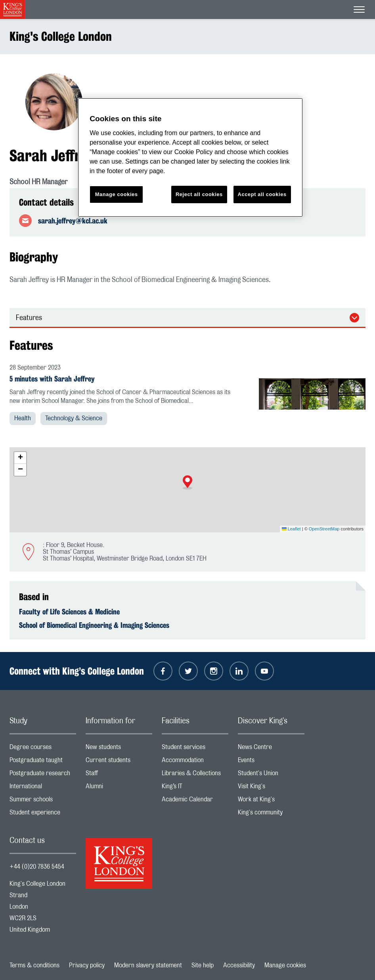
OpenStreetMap (324, 529)
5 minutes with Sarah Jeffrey (52, 379)
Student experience (43, 814)
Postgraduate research (43, 775)
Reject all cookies (199, 194)
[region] (190, 157)
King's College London (61, 36)
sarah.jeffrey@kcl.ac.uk (73, 221)
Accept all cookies (262, 194)
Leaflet (291, 529)
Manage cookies (285, 965)
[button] (187, 482)
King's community (271, 814)
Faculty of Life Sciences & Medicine (69, 612)
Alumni (119, 788)
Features (29, 318)
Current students (119, 762)
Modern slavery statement (148, 965)
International (43, 788)
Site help (203, 965)
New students (119, 749)
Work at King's (271, 801)
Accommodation (195, 762)
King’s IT (195, 788)
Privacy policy (87, 965)
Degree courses (43, 749)
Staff (119, 775)
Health (23, 418)
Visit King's (271, 788)
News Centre (271, 749)
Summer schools (43, 801)
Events (271, 762)
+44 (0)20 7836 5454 (37, 867)
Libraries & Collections (195, 775)
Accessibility (239, 965)
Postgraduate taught (43, 762)
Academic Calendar (195, 801)
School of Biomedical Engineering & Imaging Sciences (94, 625)
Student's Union (271, 775)
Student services (195, 749)
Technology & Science (74, 418)
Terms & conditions (34, 965)
